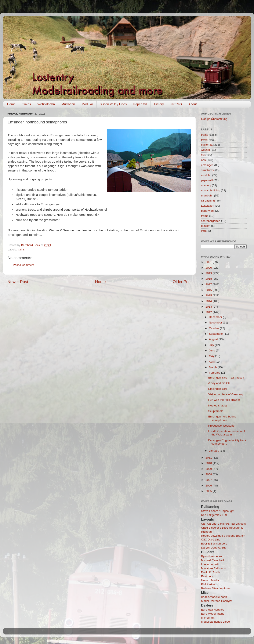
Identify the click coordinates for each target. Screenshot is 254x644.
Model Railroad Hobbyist (217, 601)
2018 (209, 279)
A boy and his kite (219, 383)
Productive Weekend (221, 426)
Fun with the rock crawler (224, 400)
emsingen (207, 165)
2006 (209, 486)
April (212, 362)
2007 (209, 480)
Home (11, 104)
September (216, 334)
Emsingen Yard (218, 389)
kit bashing (208, 201)
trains (21, 249)
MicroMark (208, 618)
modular (206, 175)
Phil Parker (208, 584)
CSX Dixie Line (211, 540)
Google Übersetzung (214, 119)
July (212, 345)
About (193, 104)
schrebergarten (211, 221)
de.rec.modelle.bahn (214, 597)
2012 (209, 312)
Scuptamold (216, 411)
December (216, 317)
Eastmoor (207, 576)
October (214, 328)
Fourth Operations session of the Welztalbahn (227, 433)
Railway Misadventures (216, 588)
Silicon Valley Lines (113, 104)
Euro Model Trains (213, 614)
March (213, 367)
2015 (209, 295)
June (212, 350)
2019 (209, 273)
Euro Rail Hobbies (213, 610)
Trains (27, 104)
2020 (209, 268)
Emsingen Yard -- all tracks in (227, 378)
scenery (206, 185)
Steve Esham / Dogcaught (218, 511)
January (214, 451)
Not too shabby (218, 406)
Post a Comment (24, 265)
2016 (209, 290)
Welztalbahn (46, 104)
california (207, 145)
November (216, 323)
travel (205, 140)
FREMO (176, 104)
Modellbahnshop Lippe (215, 622)
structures (207, 170)
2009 (209, 469)
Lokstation (208, 206)
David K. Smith (211, 572)
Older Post (182, 282)
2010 (209, 463)
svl (203, 155)
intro (204, 231)
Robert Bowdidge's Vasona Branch (223, 536)
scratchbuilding (211, 190)
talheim (206, 226)
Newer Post (18, 282)
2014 (209, 301)
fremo (205, 216)
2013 (209, 307)
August (214, 339)
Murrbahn (68, 104)
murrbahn (207, 196)
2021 (209, 262)
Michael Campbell (212, 560)
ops (203, 160)
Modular (87, 104)
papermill (207, 180)
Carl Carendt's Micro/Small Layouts (223, 524)
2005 (209, 491)
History (159, 104)
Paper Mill (140, 104)
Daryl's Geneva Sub (214, 548)
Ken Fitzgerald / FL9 (214, 515)
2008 (209, 474)
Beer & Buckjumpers (214, 544)
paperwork (208, 211)
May (212, 356)
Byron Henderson (212, 556)
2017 (209, 284)
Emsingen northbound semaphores (222, 418)
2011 (209, 458)
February (215, 373)
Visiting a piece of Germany (226, 394)
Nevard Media (210, 580)
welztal (205, 150)
